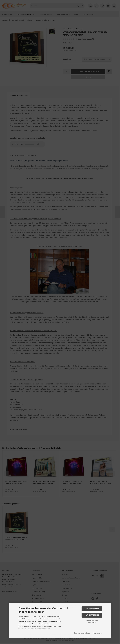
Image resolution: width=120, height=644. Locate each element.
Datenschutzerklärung (82, 633)
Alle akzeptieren (92, 609)
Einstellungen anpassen (92, 621)
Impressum (98, 633)
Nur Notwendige (92, 615)
